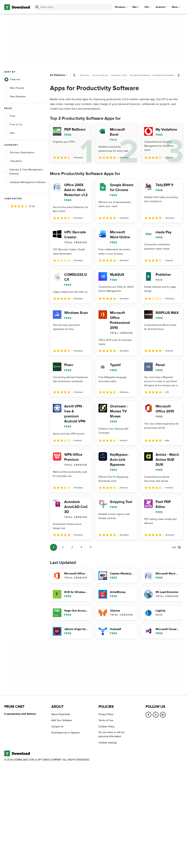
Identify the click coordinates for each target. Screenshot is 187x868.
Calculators (13, 161)
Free (10, 116)
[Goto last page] (176, 547)
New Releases (15, 97)
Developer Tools (119, 75)
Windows (120, 7)
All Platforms (59, 75)
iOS (146, 7)
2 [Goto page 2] (63, 547)
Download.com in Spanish (66, 733)
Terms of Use (106, 720)
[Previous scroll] (74, 75)
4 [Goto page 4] (81, 547)
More (176, 7)
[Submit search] (37, 7)
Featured (12, 79)
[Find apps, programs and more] (73, 7)
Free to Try (13, 125)
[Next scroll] (178, 75)
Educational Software (140, 75)
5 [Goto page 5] (91, 547)
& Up (20, 206)
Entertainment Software (164, 75)
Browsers (85, 75)
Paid (9, 133)
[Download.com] (17, 7)
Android (160, 7)
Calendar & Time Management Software (23, 172)
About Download (61, 714)
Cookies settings (108, 742)
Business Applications (19, 153)
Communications (100, 75)
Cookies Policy (107, 727)
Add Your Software (62, 720)
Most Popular (14, 88)
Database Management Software (25, 182)
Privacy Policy (106, 714)
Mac (135, 7)
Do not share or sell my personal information (111, 734)
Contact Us (57, 727)
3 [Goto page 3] (72, 547)
